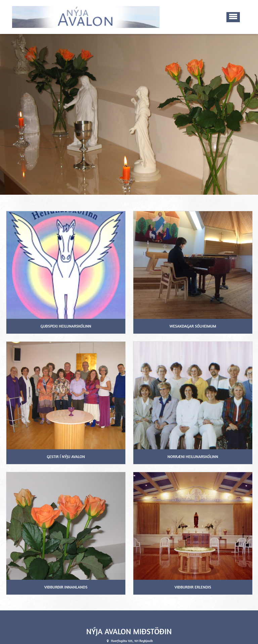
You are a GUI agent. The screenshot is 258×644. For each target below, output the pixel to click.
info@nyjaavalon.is (132, 641)
